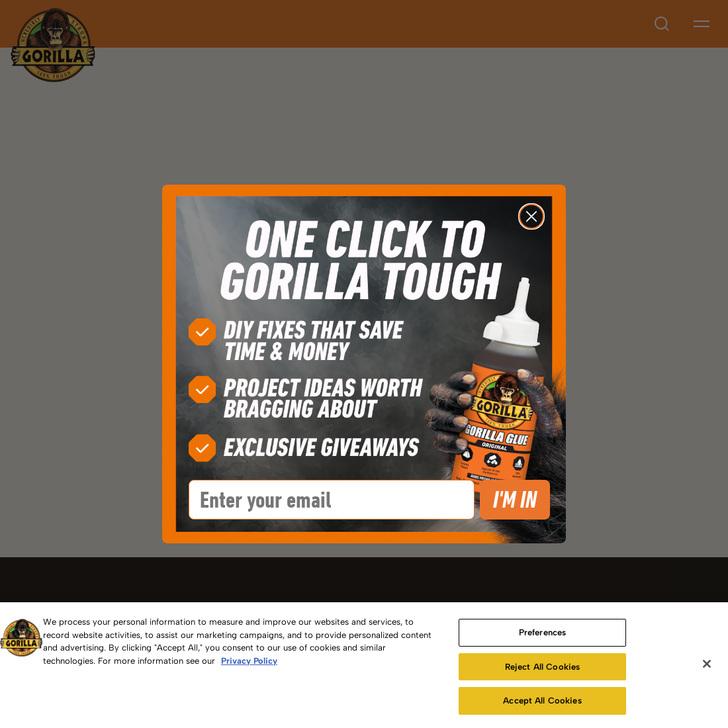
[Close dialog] (531, 216)
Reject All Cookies (542, 667)
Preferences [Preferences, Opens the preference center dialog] (542, 632)
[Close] (707, 664)
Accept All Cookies (542, 701)
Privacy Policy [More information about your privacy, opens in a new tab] (249, 661)
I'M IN (515, 499)
